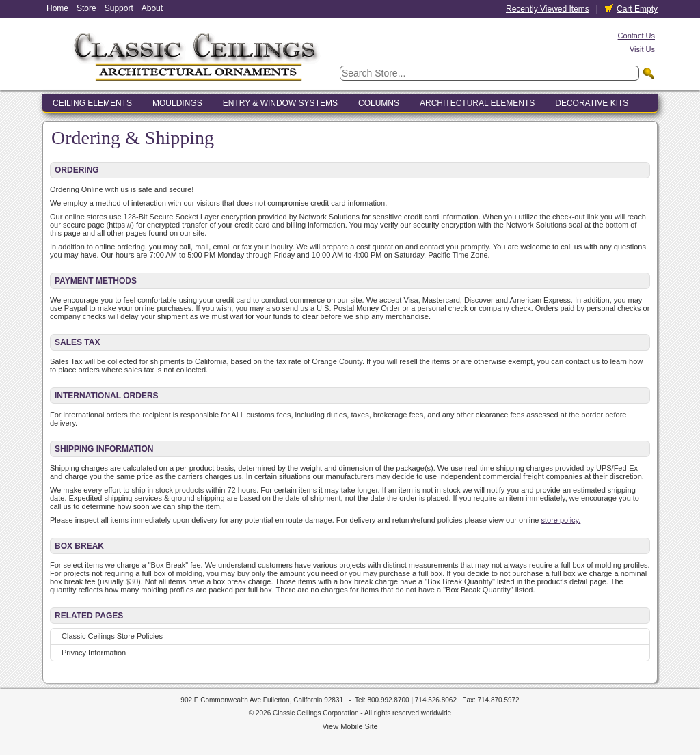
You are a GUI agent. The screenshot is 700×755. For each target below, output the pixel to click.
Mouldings (177, 103)
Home (57, 8)
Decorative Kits (592, 103)
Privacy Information (94, 653)
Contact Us (636, 36)
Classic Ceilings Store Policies (112, 636)
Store (86, 8)
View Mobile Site (350, 726)
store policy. (561, 520)
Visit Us (642, 49)
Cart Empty (631, 9)
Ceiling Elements (92, 103)
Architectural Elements (477, 103)
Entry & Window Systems (280, 103)
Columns (379, 103)
